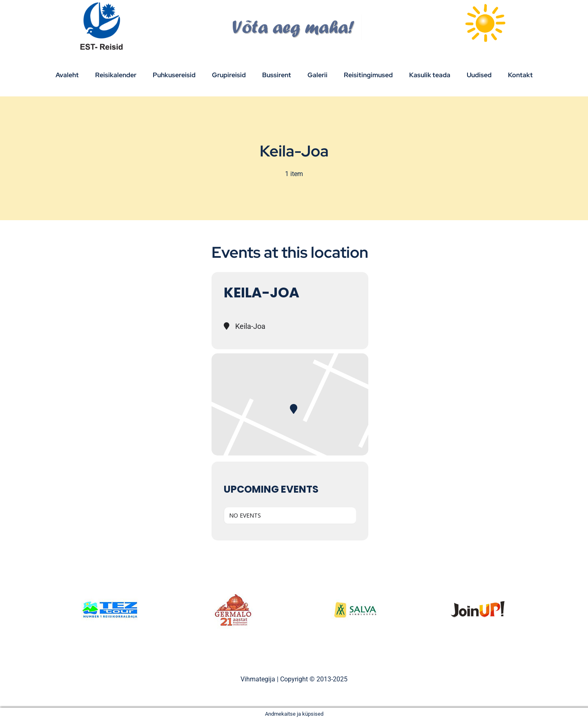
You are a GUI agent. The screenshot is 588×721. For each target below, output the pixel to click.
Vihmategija (258, 679)
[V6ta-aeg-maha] (294, 17)
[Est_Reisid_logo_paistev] (103, 5)
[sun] (485, 5)
